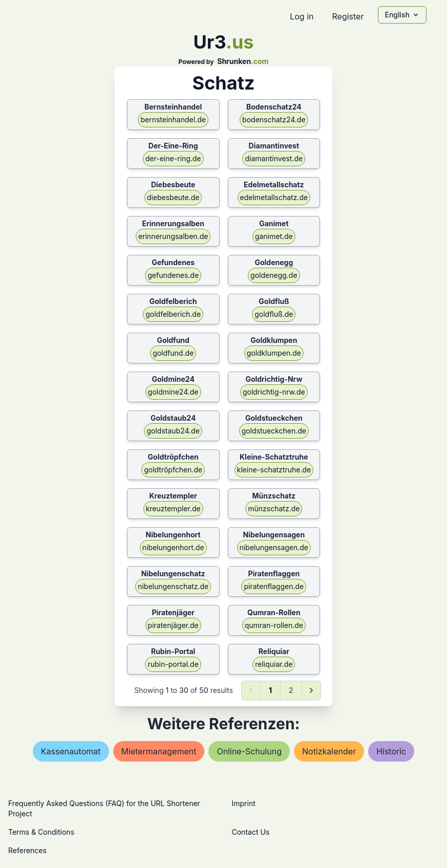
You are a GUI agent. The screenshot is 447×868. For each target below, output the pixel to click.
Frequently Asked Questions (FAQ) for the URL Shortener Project (104, 808)
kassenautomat (71, 751)
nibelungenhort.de (173, 547)
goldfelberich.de (173, 314)
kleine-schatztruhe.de (274, 470)
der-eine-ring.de (173, 158)
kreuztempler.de (173, 508)
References (27, 850)
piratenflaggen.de (274, 586)
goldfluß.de (274, 314)
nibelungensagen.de (274, 547)
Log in (302, 16)
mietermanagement (159, 751)
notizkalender (329, 751)
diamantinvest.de (274, 158)
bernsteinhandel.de (173, 120)
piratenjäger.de (173, 625)
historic (391, 751)
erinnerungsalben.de (173, 236)
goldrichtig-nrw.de (274, 392)
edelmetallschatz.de (274, 197)
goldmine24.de (173, 392)
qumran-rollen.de (274, 625)
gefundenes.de (173, 275)
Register (348, 16)
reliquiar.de (274, 664)
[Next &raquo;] (311, 690)
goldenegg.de (274, 275)
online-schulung (249, 751)
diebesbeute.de (173, 197)
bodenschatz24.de (274, 120)
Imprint (244, 803)
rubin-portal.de (173, 664)
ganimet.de (274, 236)
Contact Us (251, 832)
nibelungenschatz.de (173, 586)
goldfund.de (173, 353)
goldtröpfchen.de (173, 470)
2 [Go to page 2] (291, 690)
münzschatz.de (274, 508)
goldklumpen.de (274, 353)
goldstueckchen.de (274, 431)
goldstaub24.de (173, 431)
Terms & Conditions (41, 832)
